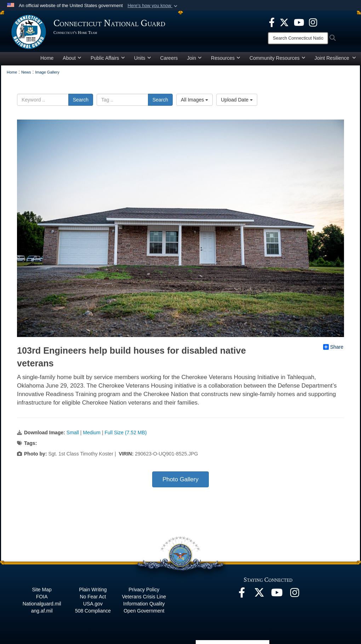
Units (143, 58)
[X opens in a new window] (284, 22)
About (72, 58)
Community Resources (277, 58)
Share (333, 347)
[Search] (298, 38)
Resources (226, 58)
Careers (169, 58)
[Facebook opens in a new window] (272, 22)
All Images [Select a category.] (194, 100)
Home (47, 58)
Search (81, 100)
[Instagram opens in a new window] (313, 22)
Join (194, 58)
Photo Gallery (180, 479)
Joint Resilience (336, 58)
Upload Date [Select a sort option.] (237, 100)
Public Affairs (108, 58)
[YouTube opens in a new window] (299, 22)
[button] (153, 6)
